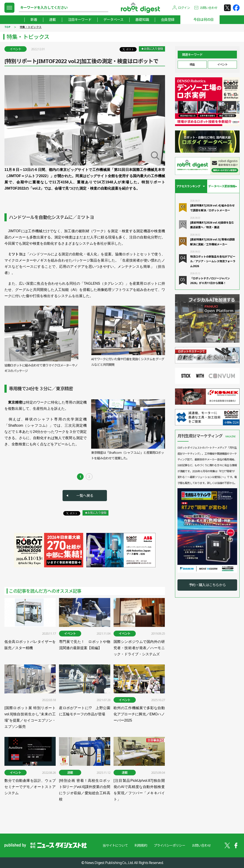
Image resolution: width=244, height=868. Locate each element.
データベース (113, 20)
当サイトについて (115, 845)
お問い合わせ (209, 8)
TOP (7, 27)
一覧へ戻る (85, 496)
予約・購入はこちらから (207, 585)
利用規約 (141, 845)
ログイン (184, 8)
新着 (34, 20)
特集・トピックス (31, 27)
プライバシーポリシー (169, 845)
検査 (192, 64)
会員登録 (168, 20)
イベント (222, 64)
